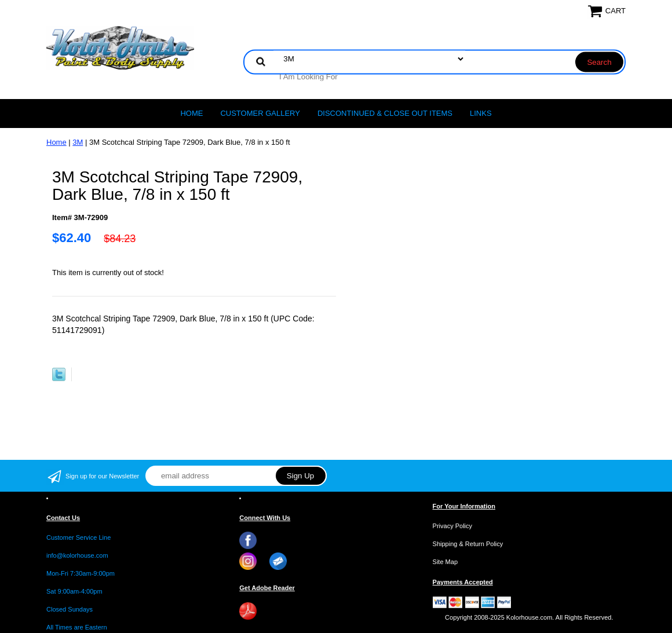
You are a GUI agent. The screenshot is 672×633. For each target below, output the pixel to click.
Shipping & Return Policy (468, 544)
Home (191, 113)
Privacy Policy (452, 526)
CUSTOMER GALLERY (260, 113)
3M (78, 142)
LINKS (481, 113)
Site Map (445, 562)
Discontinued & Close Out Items (385, 113)
